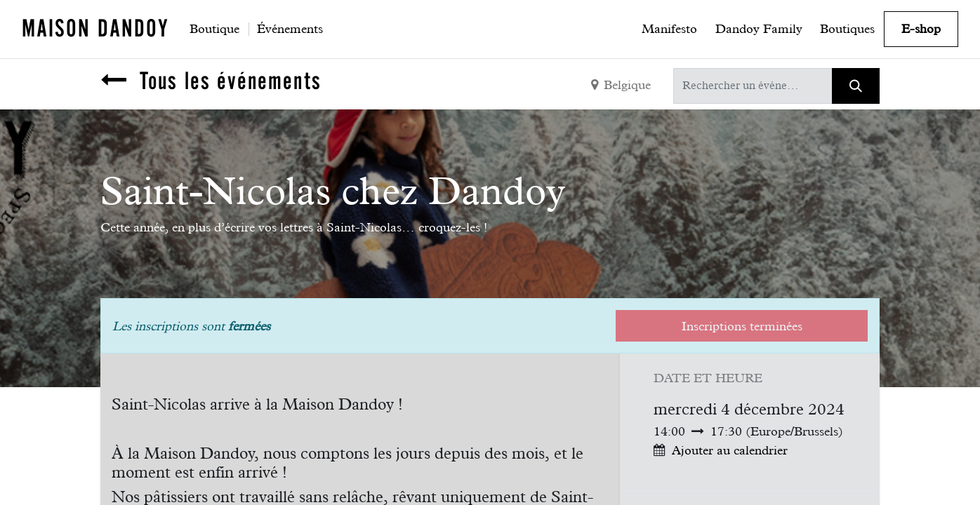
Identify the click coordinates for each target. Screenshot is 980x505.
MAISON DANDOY (95, 28)
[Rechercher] (856, 86)
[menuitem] (214, 29)
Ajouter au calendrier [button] (730, 450)
